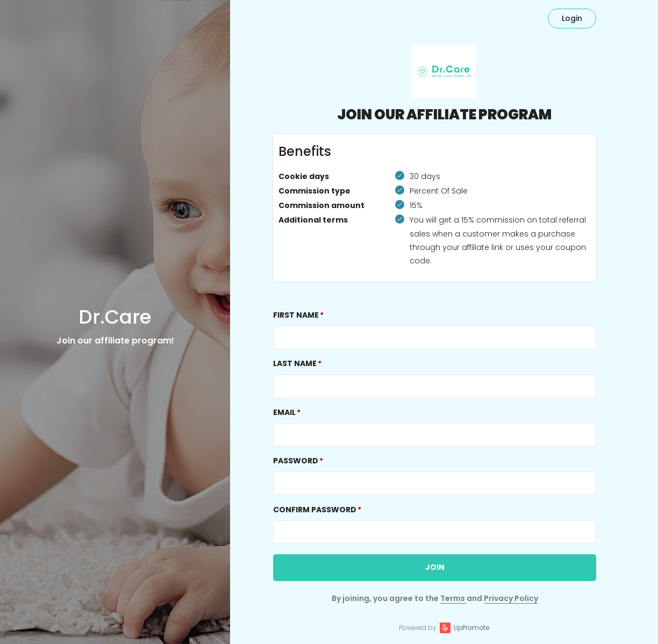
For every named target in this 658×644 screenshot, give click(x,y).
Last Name (295, 363)
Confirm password (315, 510)
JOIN (435, 567)
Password (296, 461)
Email (284, 412)
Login (572, 18)
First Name (296, 315)
